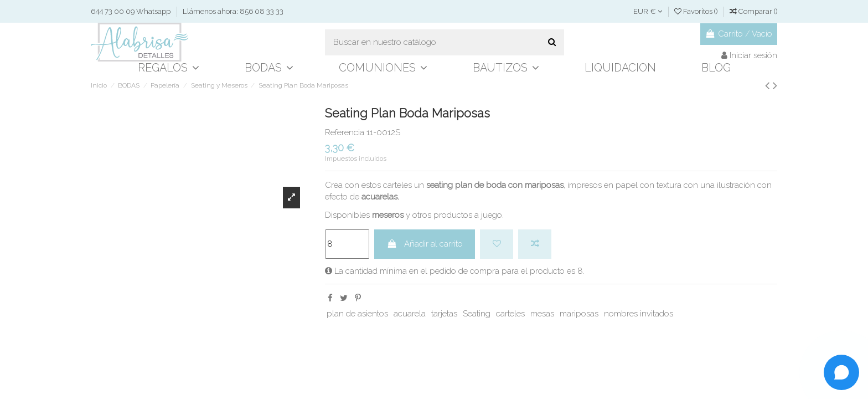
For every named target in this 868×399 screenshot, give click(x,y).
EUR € (648, 11)
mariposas (579, 314)
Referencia (345, 132)
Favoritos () (697, 11)
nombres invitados (639, 314)
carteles (510, 314)
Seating (477, 314)
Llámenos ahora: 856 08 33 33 (233, 11)
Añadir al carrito (425, 244)
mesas (542, 314)
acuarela (410, 314)
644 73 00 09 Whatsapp (131, 11)
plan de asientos (357, 314)
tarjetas (444, 314)
